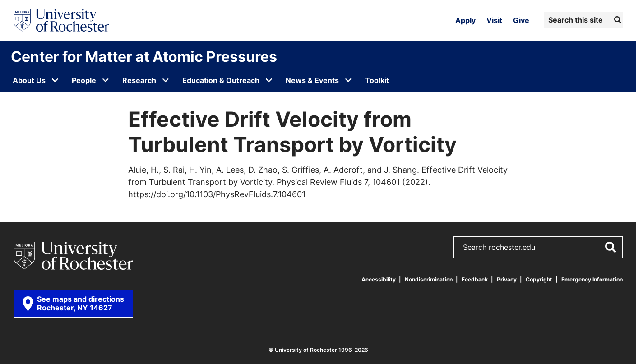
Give (521, 20)
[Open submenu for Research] (166, 80)
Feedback (475, 279)
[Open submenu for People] (106, 80)
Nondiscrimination (429, 279)
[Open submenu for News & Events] (348, 80)
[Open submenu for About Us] (55, 80)
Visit (494, 20)
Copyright (539, 279)
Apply (465, 20)
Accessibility (379, 279)
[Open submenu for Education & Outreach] (269, 80)
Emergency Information (592, 279)
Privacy (507, 279)
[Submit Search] (617, 20)
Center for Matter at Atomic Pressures (144, 56)
